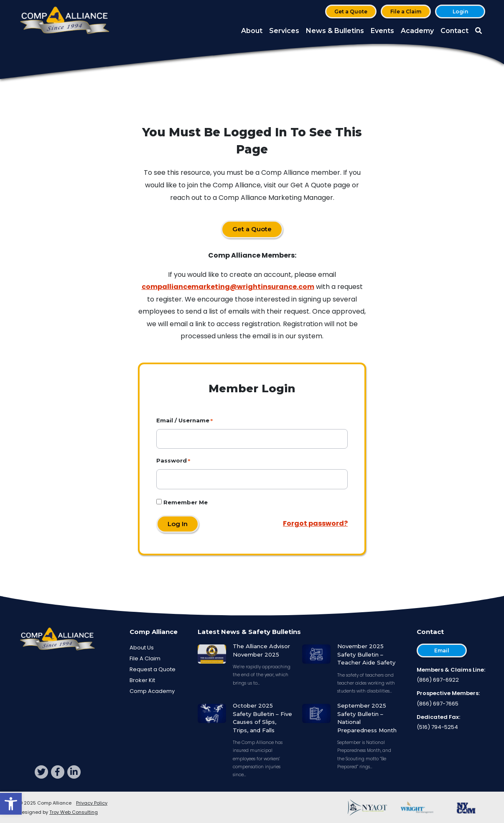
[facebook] (58, 772)
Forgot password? (315, 523)
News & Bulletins (335, 31)
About (252, 31)
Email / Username (183, 420)
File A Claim (145, 658)
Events (382, 31)
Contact (454, 31)
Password (172, 460)
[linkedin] (74, 772)
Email (442, 650)
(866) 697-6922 (438, 680)
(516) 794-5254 (437, 727)
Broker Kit (142, 680)
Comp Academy (152, 691)
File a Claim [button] (406, 12)
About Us (142, 648)
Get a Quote (351, 12)
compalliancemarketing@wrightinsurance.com (228, 287)
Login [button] (460, 12)
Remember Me (182, 502)
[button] (11, 804)
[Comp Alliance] (65, 21)
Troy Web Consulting (74, 812)
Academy (417, 31)
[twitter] (41, 772)
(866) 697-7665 (438, 704)
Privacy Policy (92, 803)
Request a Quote (153, 669)
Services (284, 31)
